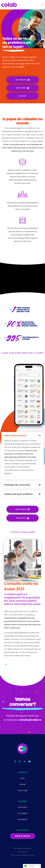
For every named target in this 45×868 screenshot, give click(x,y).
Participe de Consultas (21, 485)
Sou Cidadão (23, 813)
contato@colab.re (30, 723)
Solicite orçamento (23, 836)
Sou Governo (22, 807)
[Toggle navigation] (42, 5)
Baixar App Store (22, 88)
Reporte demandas (19, 436)
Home (22, 778)
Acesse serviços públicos (22, 494)
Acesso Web (22, 96)
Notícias (22, 784)
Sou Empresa (23, 819)
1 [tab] (6, 668)
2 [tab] (10, 668)
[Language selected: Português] (32, 866)
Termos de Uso (23, 852)
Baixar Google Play (22, 80)
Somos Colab (23, 790)
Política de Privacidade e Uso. (22, 848)
